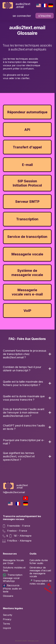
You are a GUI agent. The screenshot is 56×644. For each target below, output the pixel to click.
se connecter (22, 16)
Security (8, 615)
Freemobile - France (17, 526)
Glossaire (8, 596)
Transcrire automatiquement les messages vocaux (22, 518)
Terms (6, 624)
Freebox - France (15, 531)
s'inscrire (45, 16)
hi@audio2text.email (14, 492)
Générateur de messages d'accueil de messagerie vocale (40, 572)
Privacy (7, 619)
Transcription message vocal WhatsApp (13, 578)
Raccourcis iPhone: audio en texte (12, 588)
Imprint (7, 628)
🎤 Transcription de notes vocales (41, 582)
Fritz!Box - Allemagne (17, 541)
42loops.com (33, 641)
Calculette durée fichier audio (39, 562)
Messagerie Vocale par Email (13, 562)
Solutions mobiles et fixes (14, 569)
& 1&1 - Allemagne (17, 536)
